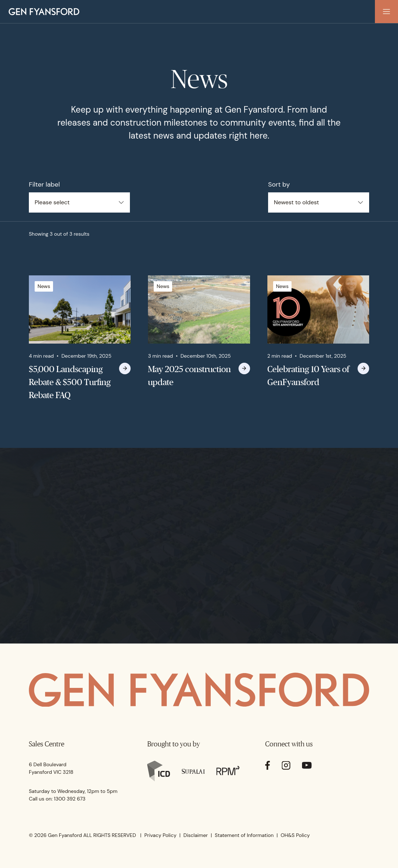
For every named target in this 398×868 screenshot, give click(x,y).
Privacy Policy (160, 835)
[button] (386, 12)
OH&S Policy (295, 835)
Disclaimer (196, 835)
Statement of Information (244, 835)
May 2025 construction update (189, 376)
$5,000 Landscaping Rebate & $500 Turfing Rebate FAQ (70, 382)
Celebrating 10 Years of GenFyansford (308, 376)
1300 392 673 (70, 799)
